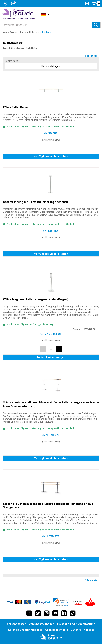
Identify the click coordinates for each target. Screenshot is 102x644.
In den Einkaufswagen (51, 357)
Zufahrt (76, 630)
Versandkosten (17, 624)
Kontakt (89, 630)
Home (5, 32)
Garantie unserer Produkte (25, 630)
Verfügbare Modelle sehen (51, 157)
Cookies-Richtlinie (57, 630)
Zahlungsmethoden (42, 624)
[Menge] (51, 349)
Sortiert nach (11, 61)
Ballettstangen (46, 32)
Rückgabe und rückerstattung (76, 624)
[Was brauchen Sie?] (51, 25)
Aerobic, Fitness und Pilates (23, 32)
